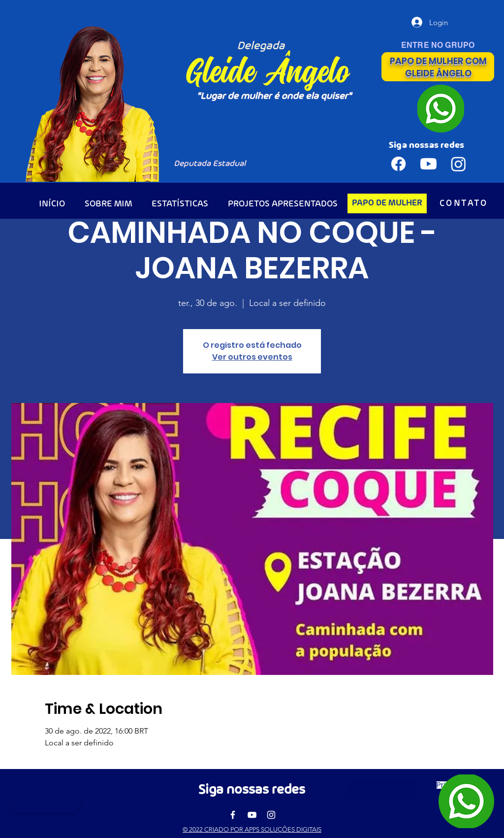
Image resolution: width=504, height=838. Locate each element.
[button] (381, 789)
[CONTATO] (464, 203)
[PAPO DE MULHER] (387, 203)
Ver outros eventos (252, 357)
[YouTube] (252, 815)
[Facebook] (233, 815)
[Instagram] (271, 815)
